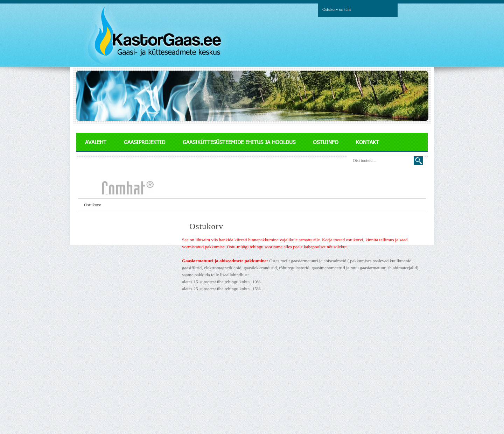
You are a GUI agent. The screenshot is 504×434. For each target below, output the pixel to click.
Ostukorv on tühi (337, 9)
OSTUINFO (326, 142)
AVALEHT (96, 142)
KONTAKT (367, 142)
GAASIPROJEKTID (145, 142)
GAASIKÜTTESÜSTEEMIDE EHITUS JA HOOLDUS (239, 142)
